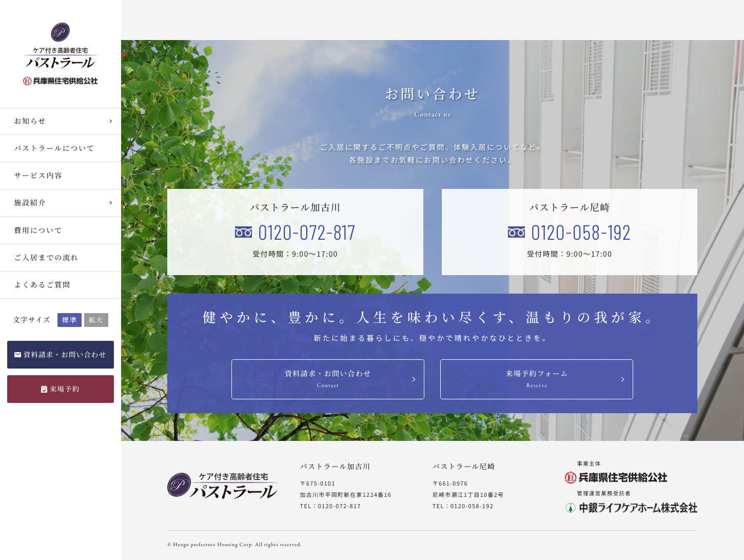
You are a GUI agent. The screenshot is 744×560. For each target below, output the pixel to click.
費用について (38, 230)
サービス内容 (38, 176)
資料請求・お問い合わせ (65, 354)
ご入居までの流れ (46, 258)
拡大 (96, 320)
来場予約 (65, 389)
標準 (70, 320)
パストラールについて (54, 148)
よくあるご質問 (42, 285)
